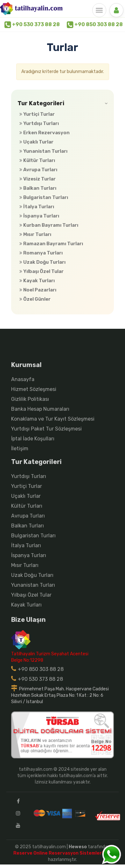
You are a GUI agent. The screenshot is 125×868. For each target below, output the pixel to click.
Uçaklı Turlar (36, 142)
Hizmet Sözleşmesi (34, 389)
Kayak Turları (37, 281)
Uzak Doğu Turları (42, 262)
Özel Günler (35, 299)
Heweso (78, 847)
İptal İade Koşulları (33, 439)
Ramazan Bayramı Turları (51, 244)
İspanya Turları (39, 216)
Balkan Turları (38, 188)
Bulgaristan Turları (44, 197)
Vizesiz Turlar (38, 179)
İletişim (20, 449)
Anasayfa (23, 379)
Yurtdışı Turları (39, 123)
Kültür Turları (37, 160)
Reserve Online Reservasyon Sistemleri (60, 853)
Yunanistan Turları (43, 151)
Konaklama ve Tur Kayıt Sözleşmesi (53, 419)
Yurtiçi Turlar (37, 114)
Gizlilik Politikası (30, 399)
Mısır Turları (35, 234)
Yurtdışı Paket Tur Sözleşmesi (46, 429)
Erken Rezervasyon (45, 133)
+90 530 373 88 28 (32, 25)
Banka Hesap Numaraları (40, 409)
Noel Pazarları (38, 290)
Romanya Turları (41, 253)
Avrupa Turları (38, 170)
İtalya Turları (37, 207)
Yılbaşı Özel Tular (42, 271)
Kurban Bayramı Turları (49, 225)
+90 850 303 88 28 (95, 25)
